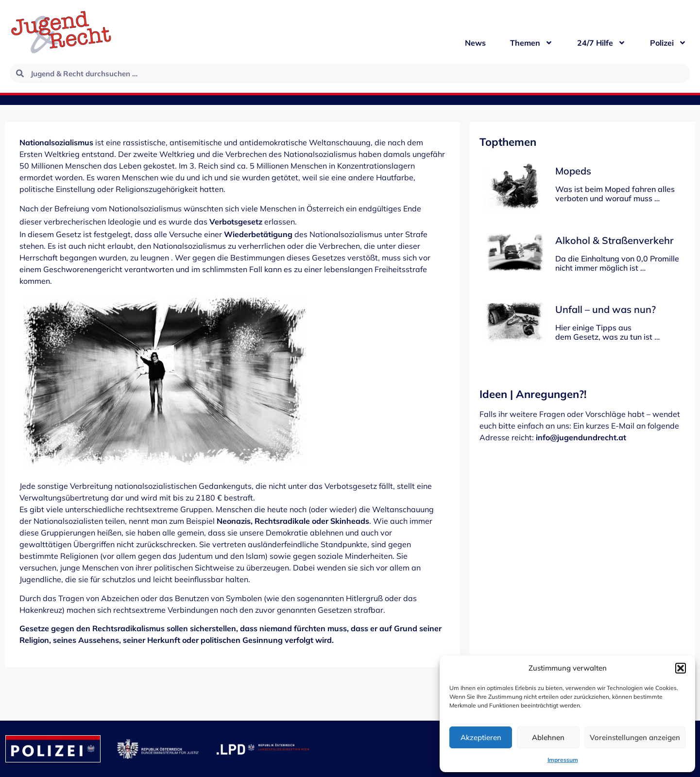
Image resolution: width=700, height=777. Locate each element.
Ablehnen (548, 737)
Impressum (563, 760)
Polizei (668, 43)
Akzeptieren (481, 737)
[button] (681, 668)
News (475, 43)
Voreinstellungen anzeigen (635, 737)
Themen (531, 43)
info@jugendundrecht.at (581, 437)
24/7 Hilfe (601, 43)
